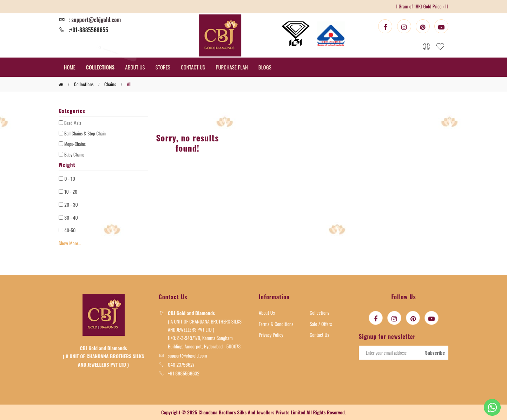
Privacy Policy (271, 335)
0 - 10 (70, 178)
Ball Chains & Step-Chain (85, 133)
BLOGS (265, 67)
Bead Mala (73, 123)
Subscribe (435, 352)
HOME (70, 67)
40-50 (70, 230)
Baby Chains (74, 154)
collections (84, 84)
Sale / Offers (321, 324)
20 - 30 (71, 204)
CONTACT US (193, 67)
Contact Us (319, 335)
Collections (320, 312)
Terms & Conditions (276, 324)
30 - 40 (71, 217)
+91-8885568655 (89, 30)
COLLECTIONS (100, 67)
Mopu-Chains (75, 144)
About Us (267, 312)
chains (110, 84)
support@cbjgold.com (96, 20)
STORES (163, 67)
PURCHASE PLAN (232, 67)
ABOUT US (135, 67)
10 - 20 (71, 191)
